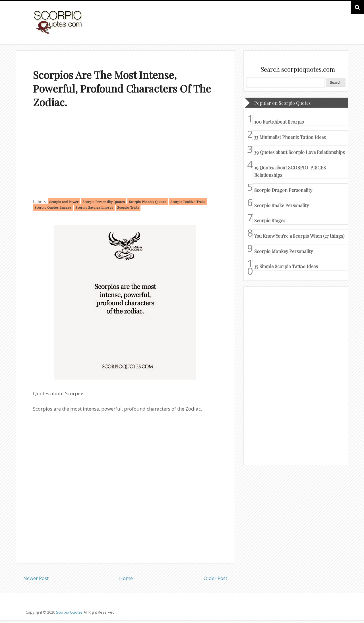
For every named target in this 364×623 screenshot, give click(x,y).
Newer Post (36, 578)
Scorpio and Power (64, 202)
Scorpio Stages (270, 221)
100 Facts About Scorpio (279, 122)
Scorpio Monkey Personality (284, 251)
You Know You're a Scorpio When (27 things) (299, 236)
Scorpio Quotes (70, 612)
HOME (323, 28)
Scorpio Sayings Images (94, 207)
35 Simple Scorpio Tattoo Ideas (286, 266)
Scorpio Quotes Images (53, 207)
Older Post (215, 578)
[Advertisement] (125, 154)
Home (126, 578)
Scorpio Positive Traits (188, 202)
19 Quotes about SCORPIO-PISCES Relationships (290, 171)
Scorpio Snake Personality (282, 205)
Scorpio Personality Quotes (104, 202)
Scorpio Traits (128, 207)
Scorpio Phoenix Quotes (148, 202)
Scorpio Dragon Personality (283, 190)
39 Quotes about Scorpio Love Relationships (299, 152)
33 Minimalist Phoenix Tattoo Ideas (290, 137)
